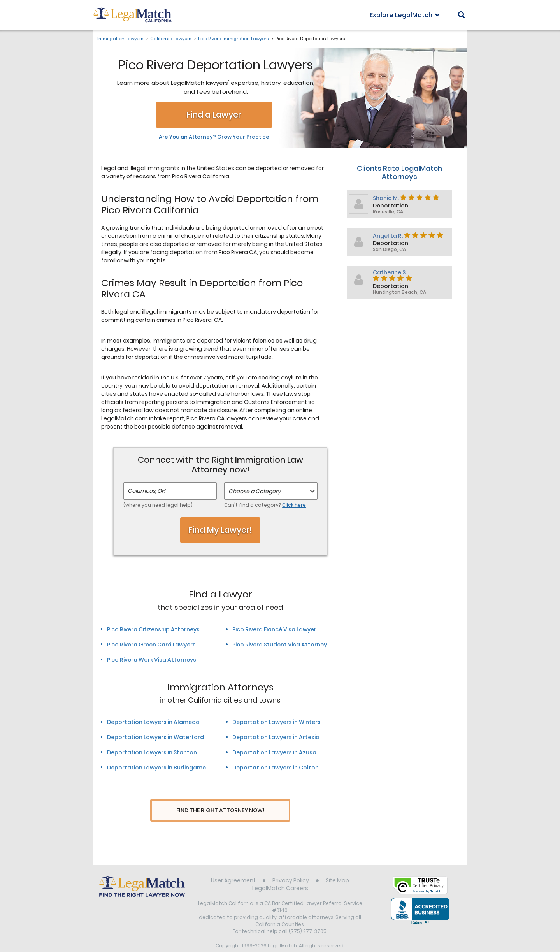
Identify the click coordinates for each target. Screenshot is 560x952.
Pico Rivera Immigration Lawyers (233, 39)
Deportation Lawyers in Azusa (274, 752)
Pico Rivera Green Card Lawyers (151, 645)
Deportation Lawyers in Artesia (276, 737)
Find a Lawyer (214, 115)
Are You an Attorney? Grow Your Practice (214, 137)
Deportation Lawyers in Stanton (152, 752)
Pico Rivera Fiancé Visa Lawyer (274, 629)
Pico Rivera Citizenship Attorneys (153, 629)
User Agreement (233, 866)
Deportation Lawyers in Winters (276, 722)
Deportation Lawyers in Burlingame (156, 768)
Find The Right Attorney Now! (220, 811)
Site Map (337, 866)
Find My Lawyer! (220, 530)
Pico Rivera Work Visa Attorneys (152, 660)
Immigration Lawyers (120, 39)
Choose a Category (255, 491)
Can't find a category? (265, 505)
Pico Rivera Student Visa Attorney (280, 645)
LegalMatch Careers (280, 873)
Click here (294, 505)
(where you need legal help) (158, 505)
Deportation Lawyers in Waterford (155, 737)
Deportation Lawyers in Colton (276, 768)
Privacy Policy (291, 866)
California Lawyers (171, 39)
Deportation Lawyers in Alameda (153, 722)
